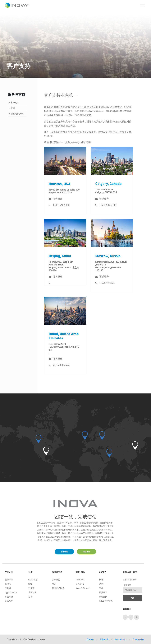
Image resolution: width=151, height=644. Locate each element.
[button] (46, 451)
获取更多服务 (17, 113)
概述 (101, 579)
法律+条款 (104, 639)
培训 (13, 108)
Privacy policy (138, 639)
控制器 (8, 588)
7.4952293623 (107, 283)
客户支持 (15, 103)
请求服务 (58, 198)
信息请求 (80, 584)
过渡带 (31, 588)
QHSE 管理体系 (106, 601)
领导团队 (103, 597)
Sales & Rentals (83, 588)
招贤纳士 (103, 592)
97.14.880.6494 (61, 365)
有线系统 (9, 597)
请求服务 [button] (86, 551)
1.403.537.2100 (108, 205)
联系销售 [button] (64, 551)
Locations (80, 579)
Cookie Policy (121, 639)
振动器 (8, 584)
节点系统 (9, 601)
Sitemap (90, 639)
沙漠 (30, 584)
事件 (101, 588)
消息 (101, 584)
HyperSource (11, 592)
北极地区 (32, 592)
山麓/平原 (33, 579)
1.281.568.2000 (61, 205)
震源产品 (9, 579)
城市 (30, 597)
